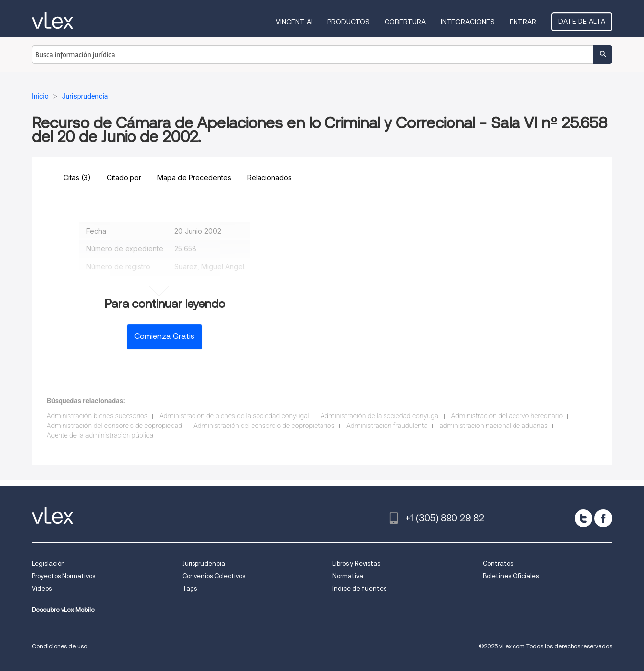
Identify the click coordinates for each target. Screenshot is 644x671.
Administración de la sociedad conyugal (380, 416)
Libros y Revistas (356, 564)
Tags (190, 588)
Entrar (523, 22)
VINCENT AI (294, 22)
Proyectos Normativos (64, 576)
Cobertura (405, 22)
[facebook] (603, 518)
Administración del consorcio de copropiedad (114, 426)
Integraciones (468, 22)
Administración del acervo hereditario (507, 416)
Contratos (498, 564)
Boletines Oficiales (511, 576)
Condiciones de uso (60, 646)
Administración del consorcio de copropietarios (264, 426)
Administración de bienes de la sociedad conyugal (234, 416)
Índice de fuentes (359, 588)
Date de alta (582, 21)
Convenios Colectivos (214, 576)
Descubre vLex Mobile (63, 610)
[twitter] (583, 518)
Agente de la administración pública (100, 435)
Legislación (48, 564)
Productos (349, 22)
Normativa (348, 576)
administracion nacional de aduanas (493, 426)
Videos (42, 588)
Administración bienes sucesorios (97, 416)
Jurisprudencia (204, 564)
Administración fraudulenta (387, 426)
